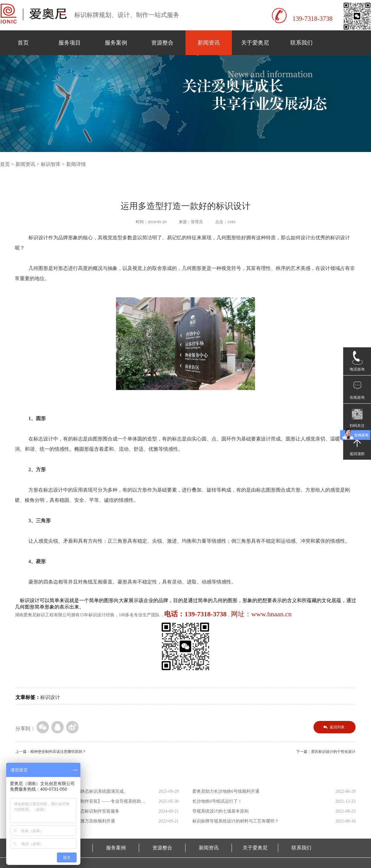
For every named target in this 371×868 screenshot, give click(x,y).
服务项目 (70, 43)
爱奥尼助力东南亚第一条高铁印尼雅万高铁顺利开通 (65, 821)
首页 (23, 43)
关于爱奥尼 (255, 43)
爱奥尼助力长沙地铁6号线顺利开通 (226, 791)
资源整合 (162, 43)
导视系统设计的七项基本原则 (220, 811)
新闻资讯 (209, 43)
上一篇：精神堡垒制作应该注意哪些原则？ (51, 752)
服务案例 (116, 43)
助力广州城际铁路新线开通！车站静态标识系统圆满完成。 (72, 791)
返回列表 (337, 727)
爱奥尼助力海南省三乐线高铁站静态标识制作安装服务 (67, 811)
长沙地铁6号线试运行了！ (217, 801)
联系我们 (301, 43)
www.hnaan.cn (272, 614)
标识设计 (50, 697)
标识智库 (51, 164)
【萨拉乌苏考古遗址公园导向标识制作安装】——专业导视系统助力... (78, 803)
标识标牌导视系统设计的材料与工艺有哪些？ (236, 821)
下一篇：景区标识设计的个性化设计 (326, 752)
